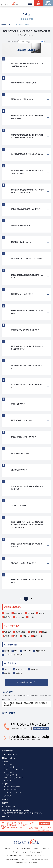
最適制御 (26, 636)
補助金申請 (18, 613)
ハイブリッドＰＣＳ (10, 777)
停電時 (7, 636)
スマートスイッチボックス (14, 655)
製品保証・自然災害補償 (12, 788)
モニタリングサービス (11, 791)
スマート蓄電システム (10, 756)
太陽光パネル (41, 651)
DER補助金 (8, 707)
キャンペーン (21, 669)
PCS (16, 651)
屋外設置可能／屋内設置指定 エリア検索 (16, 812)
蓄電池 (7, 651)
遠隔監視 (34, 632)
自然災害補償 (21, 632)
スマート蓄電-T (9, 774)
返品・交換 (38, 636)
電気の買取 (35, 669)
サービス (5, 786)
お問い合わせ (16, 854)
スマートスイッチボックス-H (13, 779)
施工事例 (5, 805)
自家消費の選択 (7, 752)
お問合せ (5, 801)
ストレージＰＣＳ (10, 769)
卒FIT (6, 705)
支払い (41, 613)
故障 (16, 636)
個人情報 (7, 673)
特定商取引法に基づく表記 (40, 861)
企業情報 (7, 850)
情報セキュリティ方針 (12, 861)
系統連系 (19, 705)
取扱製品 (5, 763)
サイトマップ (7, 818)
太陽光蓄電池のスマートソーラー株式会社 (27, 864)
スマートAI (27, 651)
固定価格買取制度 (41, 705)
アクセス (15, 850)
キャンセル (20, 617)
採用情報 (36, 850)
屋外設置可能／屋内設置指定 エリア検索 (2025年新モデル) (23, 815)
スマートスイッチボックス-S (13, 771)
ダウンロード (45, 850)
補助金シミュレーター (10, 760)
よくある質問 (7, 797)
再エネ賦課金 (29, 705)
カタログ (7, 669)
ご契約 (7, 613)
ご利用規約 (29, 857)
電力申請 (31, 613)
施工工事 (7, 617)
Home (3, 25)
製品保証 (7, 632)
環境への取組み (25, 850)
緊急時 (45, 632)
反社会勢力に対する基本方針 (14, 857)
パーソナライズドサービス (13, 794)
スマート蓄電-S (9, 766)
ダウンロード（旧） (9, 808)
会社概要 (19, 673)
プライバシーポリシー (41, 857)
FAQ (11, 25)
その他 (31, 617)
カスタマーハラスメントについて (32, 854)
